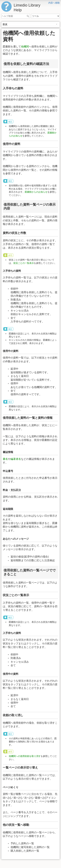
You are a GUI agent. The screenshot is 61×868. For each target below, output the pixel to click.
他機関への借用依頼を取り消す (25, 756)
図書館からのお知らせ (36, 192)
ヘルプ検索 (28, 16)
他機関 (25, 47)
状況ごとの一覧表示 (24, 263)
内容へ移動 (54, 3)
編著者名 (16, 459)
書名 (5, 459)
